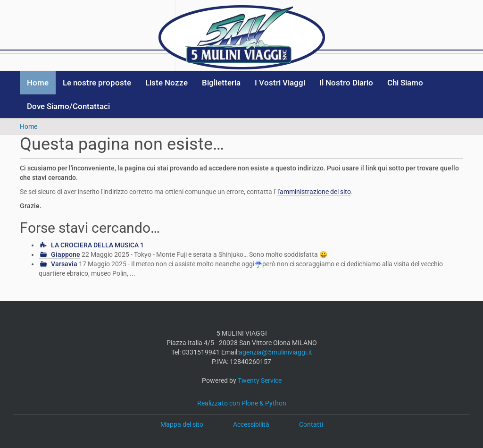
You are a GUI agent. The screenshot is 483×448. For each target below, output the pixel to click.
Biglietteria (221, 83)
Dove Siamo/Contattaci (68, 106)
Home (38, 83)
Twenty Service (260, 380)
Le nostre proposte (97, 83)
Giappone (66, 254)
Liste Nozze (167, 83)
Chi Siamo (405, 83)
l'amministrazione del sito (314, 192)
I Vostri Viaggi (280, 83)
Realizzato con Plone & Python (242, 403)
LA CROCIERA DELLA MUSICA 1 (97, 245)
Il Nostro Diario (346, 83)
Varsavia (64, 264)
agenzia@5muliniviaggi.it (275, 352)
